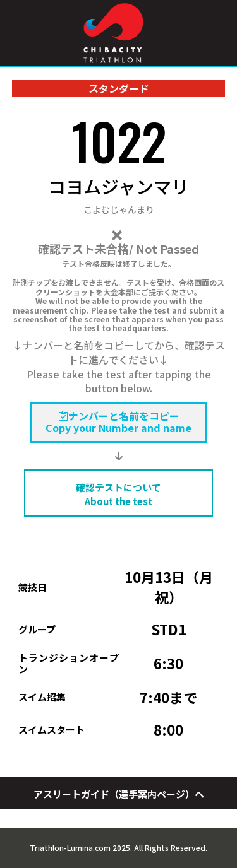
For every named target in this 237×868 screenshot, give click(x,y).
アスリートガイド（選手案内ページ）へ (119, 794)
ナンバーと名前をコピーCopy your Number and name (118, 422)
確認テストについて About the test (118, 494)
